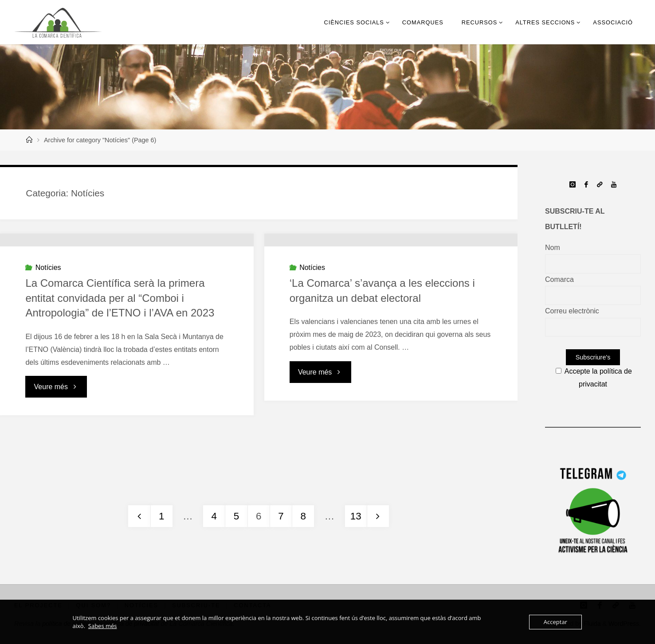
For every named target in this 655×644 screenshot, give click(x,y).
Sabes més (103, 626)
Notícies (48, 335)
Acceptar (555, 622)
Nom (553, 248)
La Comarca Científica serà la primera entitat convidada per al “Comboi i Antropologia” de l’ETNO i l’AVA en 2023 (120, 366)
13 (356, 516)
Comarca (559, 279)
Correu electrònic (572, 311)
